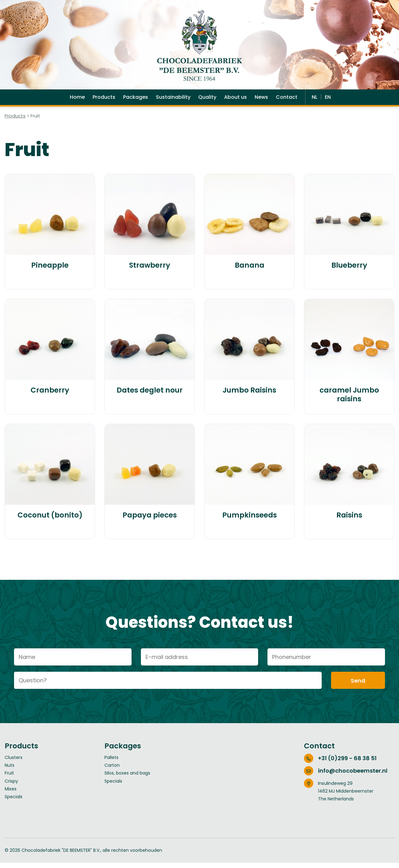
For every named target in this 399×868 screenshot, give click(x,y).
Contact (287, 101)
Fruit (9, 778)
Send (358, 686)
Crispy (11, 786)
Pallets (111, 763)
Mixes (11, 794)
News (261, 101)
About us (236, 101)
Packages (136, 101)
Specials (14, 802)
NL (315, 101)
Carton (112, 770)
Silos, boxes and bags (127, 778)
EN (328, 101)
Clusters (14, 763)
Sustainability (173, 101)
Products (104, 101)
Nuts (10, 770)
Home (77, 101)
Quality (207, 101)
